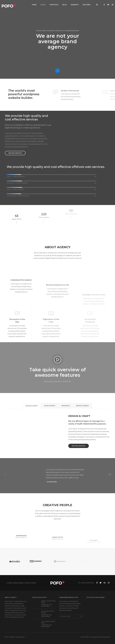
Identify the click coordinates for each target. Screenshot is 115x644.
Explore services (15, 153)
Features (86, 4)
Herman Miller (46, 606)
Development (50, 406)
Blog (64, 4)
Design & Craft (32, 406)
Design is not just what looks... (48, 602)
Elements (74, 4)
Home (34, 4)
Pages (42, 4)
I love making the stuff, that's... (48, 622)
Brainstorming (82, 406)
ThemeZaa (107, 637)
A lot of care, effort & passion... (48, 612)
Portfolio (53, 4)
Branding (66, 406)
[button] (109, 475)
